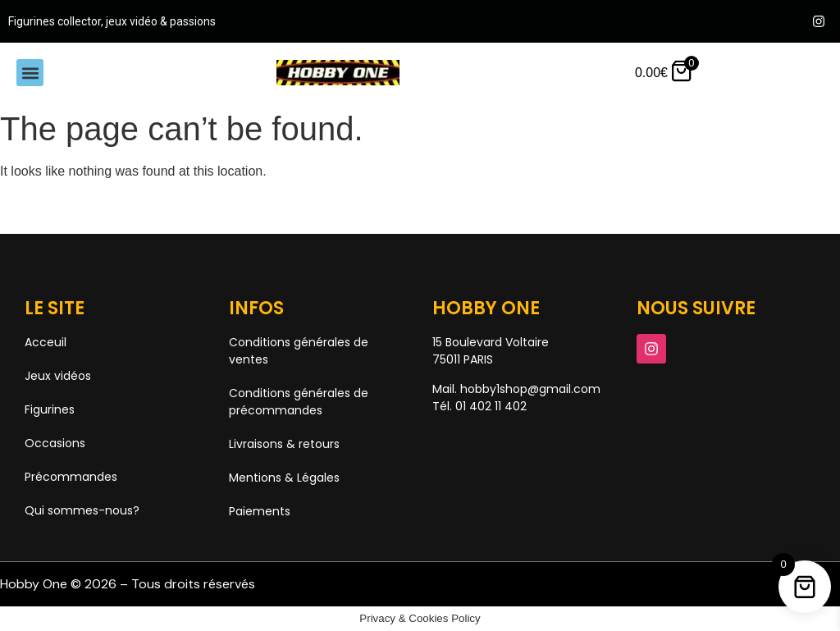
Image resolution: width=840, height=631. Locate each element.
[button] (30, 73)
